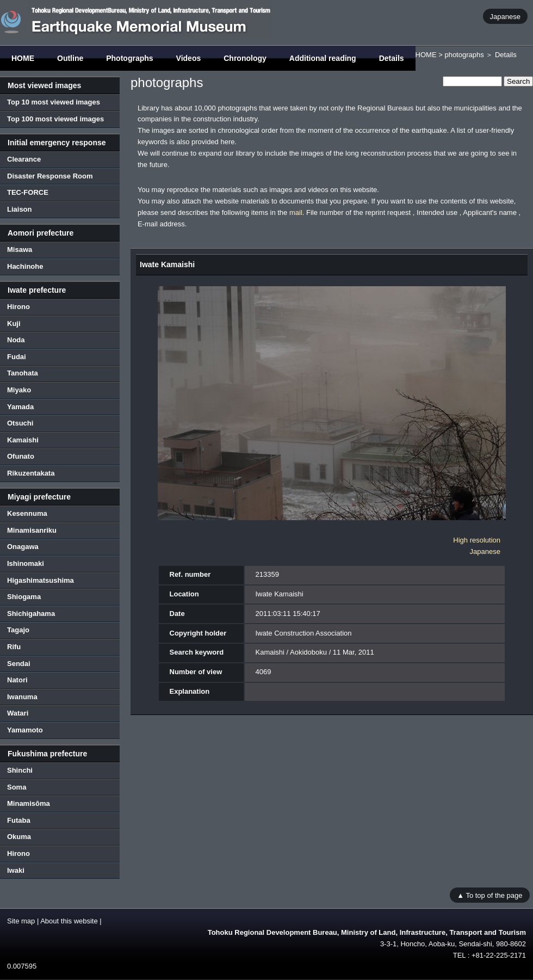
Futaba (19, 820)
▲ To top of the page (489, 895)
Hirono (18, 307)
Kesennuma (27, 513)
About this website (69, 921)
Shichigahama (31, 614)
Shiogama (24, 597)
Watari (18, 713)
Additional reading (323, 58)
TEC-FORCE (28, 192)
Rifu (14, 647)
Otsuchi (20, 423)
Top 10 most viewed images (54, 102)
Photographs (129, 58)
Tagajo (18, 630)
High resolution (477, 540)
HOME (23, 58)
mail (296, 212)
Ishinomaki (26, 563)
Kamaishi (23, 440)
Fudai (17, 357)
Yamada (20, 407)
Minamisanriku (32, 530)
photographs (464, 55)
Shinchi (20, 770)
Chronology (245, 58)
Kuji (14, 323)
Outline (70, 58)
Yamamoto (25, 730)
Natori (17, 680)
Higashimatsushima (41, 580)
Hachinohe (25, 266)
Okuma (19, 837)
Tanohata (23, 373)
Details (392, 58)
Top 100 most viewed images (55, 119)
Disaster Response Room (50, 176)
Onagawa (23, 547)
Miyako (19, 390)
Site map (21, 921)
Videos (189, 58)
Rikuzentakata (31, 473)
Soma (17, 787)
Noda (16, 340)
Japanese (505, 16)
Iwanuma (22, 697)
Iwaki (16, 870)
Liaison (20, 209)
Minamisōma (29, 803)
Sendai (19, 664)
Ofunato (21, 456)
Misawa (20, 249)
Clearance (24, 159)
